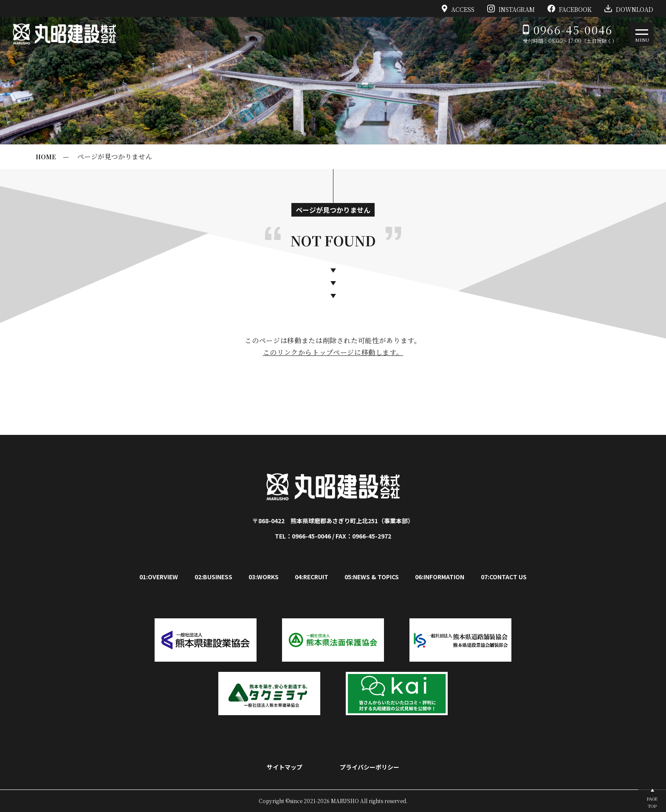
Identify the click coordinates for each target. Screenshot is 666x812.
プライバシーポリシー (370, 767)
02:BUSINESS (213, 577)
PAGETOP (652, 802)
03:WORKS (264, 577)
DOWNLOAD (629, 8)
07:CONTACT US (504, 577)
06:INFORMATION (440, 577)
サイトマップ (285, 767)
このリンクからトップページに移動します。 (333, 352)
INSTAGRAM (511, 8)
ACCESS (458, 8)
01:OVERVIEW (159, 577)
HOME (46, 157)
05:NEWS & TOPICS (372, 577)
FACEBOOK (570, 8)
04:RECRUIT (312, 577)
